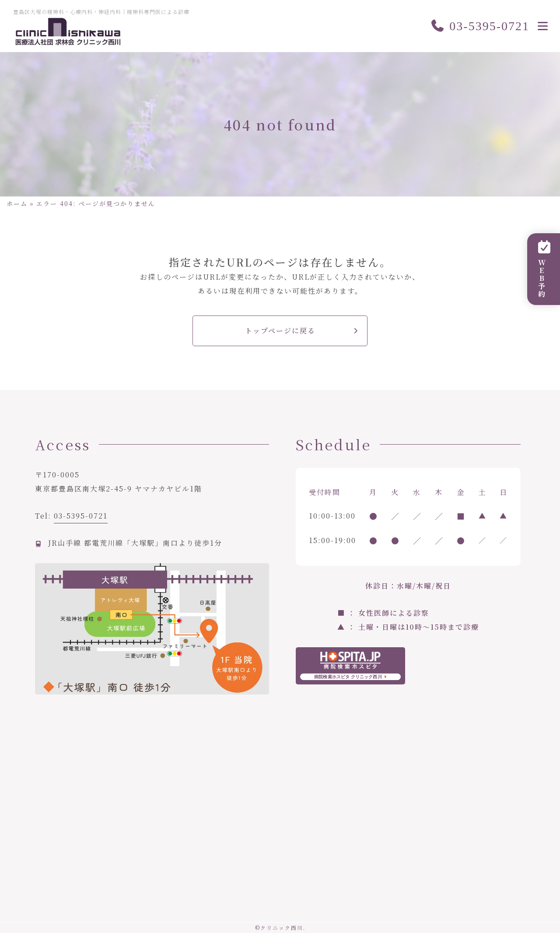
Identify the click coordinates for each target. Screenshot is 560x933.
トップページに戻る (280, 331)
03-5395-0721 (480, 26)
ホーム (17, 203)
